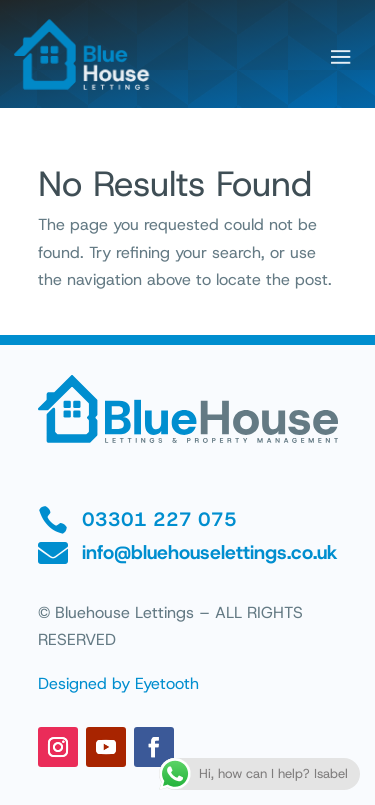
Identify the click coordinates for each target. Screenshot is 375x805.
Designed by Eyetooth (118, 683)
